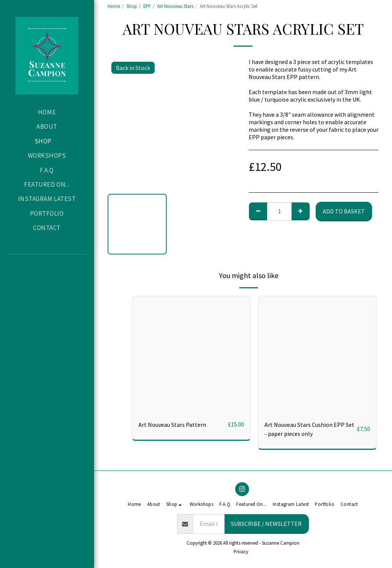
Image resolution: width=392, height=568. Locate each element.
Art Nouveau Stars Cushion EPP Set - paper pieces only (309, 429)
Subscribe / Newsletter (266, 524)
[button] (47, 275)
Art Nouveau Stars (175, 6)
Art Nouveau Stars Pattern (172, 425)
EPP (147, 6)
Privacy (241, 551)
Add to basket (344, 211)
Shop (132, 6)
